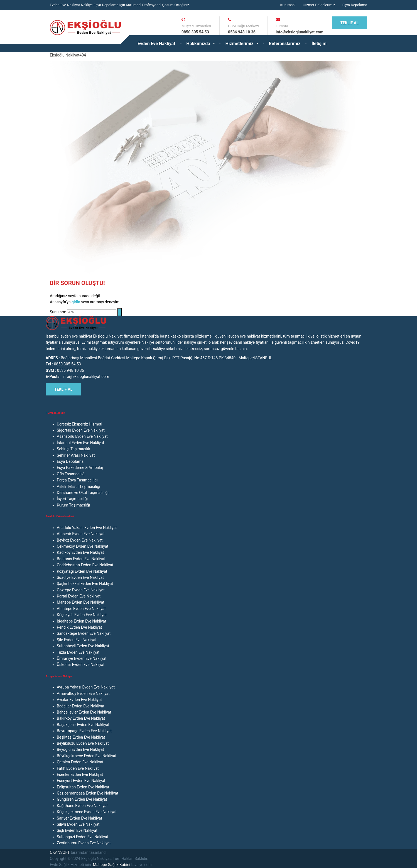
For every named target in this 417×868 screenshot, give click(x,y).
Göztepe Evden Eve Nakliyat (81, 590)
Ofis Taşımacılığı (71, 474)
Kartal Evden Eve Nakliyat (79, 596)
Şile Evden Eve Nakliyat (77, 640)
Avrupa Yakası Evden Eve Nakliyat (86, 687)
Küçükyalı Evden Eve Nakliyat (82, 615)
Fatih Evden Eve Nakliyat (78, 768)
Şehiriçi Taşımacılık (73, 449)
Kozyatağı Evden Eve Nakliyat (82, 571)
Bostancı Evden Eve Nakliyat (81, 559)
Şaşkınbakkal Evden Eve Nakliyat (85, 584)
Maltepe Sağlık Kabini (112, 865)
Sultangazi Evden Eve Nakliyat (83, 837)
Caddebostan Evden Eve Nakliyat (85, 565)
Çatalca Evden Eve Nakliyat (80, 762)
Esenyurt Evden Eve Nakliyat (81, 781)
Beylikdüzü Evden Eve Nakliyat (83, 743)
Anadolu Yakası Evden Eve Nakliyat (87, 528)
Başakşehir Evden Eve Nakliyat (83, 725)
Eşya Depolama (355, 5)
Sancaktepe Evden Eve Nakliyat (84, 633)
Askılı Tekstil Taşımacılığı (79, 486)
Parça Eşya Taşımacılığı (77, 480)
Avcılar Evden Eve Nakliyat (79, 700)
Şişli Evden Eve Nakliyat (77, 830)
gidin (76, 302)
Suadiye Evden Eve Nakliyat (80, 577)
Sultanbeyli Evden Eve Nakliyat (83, 646)
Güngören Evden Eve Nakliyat (82, 799)
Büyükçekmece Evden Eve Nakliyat (87, 756)
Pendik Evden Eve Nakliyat (79, 627)
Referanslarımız (285, 44)
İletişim (319, 44)
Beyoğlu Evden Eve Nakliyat (80, 749)
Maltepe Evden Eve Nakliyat (81, 602)
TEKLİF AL (349, 23)
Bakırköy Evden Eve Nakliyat (81, 718)
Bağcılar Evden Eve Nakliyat (81, 706)
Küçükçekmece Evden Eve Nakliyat (87, 812)
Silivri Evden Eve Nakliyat (78, 824)
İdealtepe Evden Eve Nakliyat (82, 621)
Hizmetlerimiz (240, 44)
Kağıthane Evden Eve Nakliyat (82, 806)
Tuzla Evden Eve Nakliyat (78, 652)
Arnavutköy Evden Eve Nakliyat (83, 694)
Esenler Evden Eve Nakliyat (80, 774)
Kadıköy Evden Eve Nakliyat (80, 552)
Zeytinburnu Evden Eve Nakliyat (84, 843)
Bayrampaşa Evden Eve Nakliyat (84, 731)
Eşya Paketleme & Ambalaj (80, 468)
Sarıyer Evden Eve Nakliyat (79, 818)
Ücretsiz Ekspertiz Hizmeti (79, 424)
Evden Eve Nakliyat (156, 44)
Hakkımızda (198, 44)
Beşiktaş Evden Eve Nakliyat (81, 737)
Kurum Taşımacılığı (73, 505)
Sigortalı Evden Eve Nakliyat (81, 430)
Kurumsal (288, 5)
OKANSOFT (60, 852)
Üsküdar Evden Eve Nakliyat (81, 665)
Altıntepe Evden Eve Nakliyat (81, 609)
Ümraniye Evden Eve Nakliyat (82, 658)
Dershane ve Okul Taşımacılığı (83, 493)
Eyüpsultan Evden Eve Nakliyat (83, 787)
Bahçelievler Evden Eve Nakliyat (84, 712)
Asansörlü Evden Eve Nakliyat (82, 436)
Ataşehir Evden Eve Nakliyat (81, 534)
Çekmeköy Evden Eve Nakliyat (83, 546)
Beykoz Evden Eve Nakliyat (80, 540)
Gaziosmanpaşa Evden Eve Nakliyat (88, 793)
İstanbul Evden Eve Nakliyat (80, 443)
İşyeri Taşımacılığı (72, 499)
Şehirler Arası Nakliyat (76, 455)
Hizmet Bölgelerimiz (319, 5)
